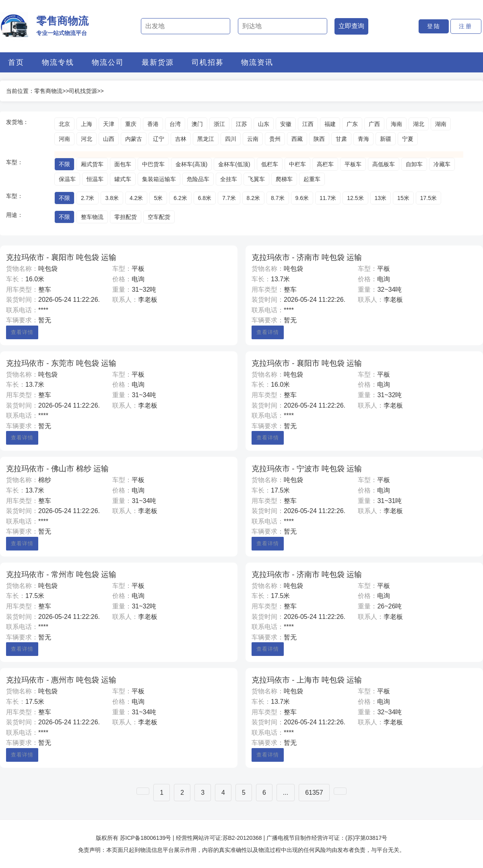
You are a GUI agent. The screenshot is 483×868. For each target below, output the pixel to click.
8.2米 (253, 198)
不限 (64, 164)
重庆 (131, 124)
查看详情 (22, 332)
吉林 (181, 139)
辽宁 (159, 139)
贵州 (275, 139)
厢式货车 (92, 164)
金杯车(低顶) (234, 164)
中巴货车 (153, 164)
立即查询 (351, 26)
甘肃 (341, 139)
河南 (64, 139)
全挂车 (229, 179)
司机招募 (208, 62)
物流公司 (108, 62)
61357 (314, 793)
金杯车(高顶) (191, 164)
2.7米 (88, 198)
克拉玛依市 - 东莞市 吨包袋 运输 (61, 363)
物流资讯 (257, 62)
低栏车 (270, 164)
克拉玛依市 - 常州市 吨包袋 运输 (61, 574)
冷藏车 (442, 164)
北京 (64, 124)
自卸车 (414, 164)
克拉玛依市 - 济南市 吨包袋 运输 (307, 257)
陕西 (319, 139)
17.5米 (428, 198)
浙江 (219, 124)
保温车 (67, 179)
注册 (466, 26)
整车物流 (92, 217)
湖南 (441, 124)
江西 (308, 124)
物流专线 (58, 62)
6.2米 (180, 198)
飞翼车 (256, 179)
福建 (330, 124)
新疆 (386, 139)
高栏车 (325, 164)
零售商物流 (48, 91)
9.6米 (302, 198)
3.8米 (112, 198)
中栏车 (297, 164)
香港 (153, 124)
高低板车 (384, 164)
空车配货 (159, 217)
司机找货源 (83, 91)
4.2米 (136, 198)
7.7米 (229, 198)
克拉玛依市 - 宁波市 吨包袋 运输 (307, 469)
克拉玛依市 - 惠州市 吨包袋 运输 (61, 680)
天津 (109, 124)
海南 (396, 124)
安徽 (286, 124)
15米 (403, 198)
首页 (16, 62)
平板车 (353, 164)
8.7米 (278, 198)
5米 (158, 198)
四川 (231, 139)
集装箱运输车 (159, 179)
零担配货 (126, 217)
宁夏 (408, 139)
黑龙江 (206, 139)
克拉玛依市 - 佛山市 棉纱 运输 (57, 469)
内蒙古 (134, 139)
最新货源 (158, 62)
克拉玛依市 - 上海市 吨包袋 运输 (307, 680)
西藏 (297, 139)
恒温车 (95, 179)
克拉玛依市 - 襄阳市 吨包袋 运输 (61, 257)
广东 (352, 124)
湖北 (419, 124)
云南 (253, 139)
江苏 (242, 124)
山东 (264, 124)
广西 (374, 124)
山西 (109, 139)
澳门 (197, 124)
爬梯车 (284, 179)
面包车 (123, 164)
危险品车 (198, 179)
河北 (87, 139)
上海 (87, 124)
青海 (363, 139)
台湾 (175, 124)
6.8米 (205, 198)
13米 (381, 198)
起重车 (312, 179)
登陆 (434, 26)
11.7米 (328, 198)
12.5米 (355, 198)
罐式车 (123, 179)
